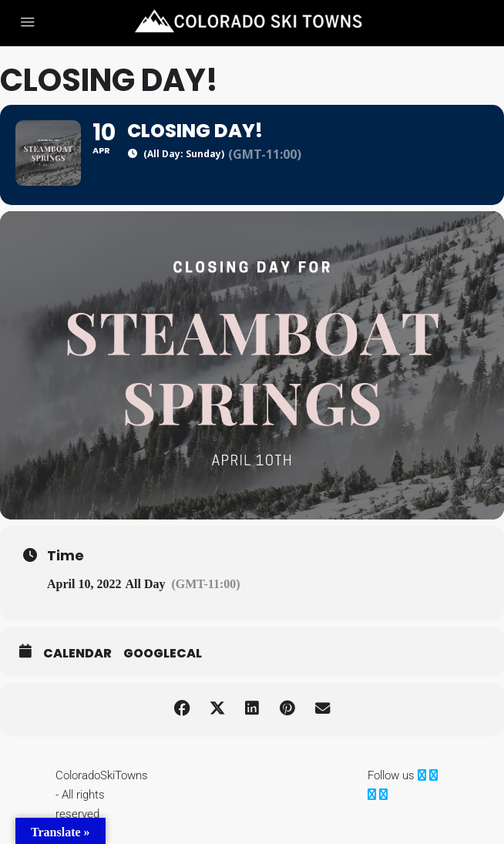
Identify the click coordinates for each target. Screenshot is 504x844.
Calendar (77, 661)
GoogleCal (163, 661)
